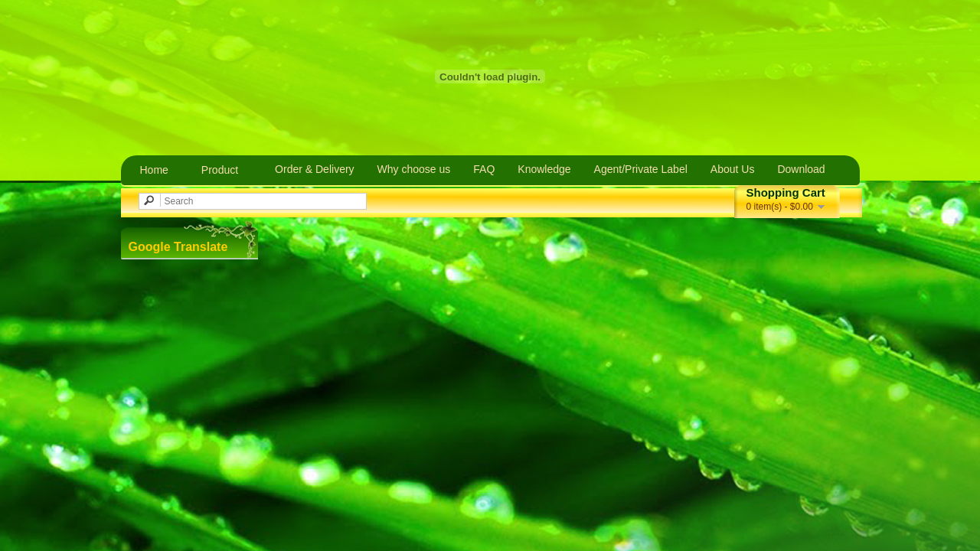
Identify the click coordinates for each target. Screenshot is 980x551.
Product (220, 170)
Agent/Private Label (641, 169)
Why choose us (414, 169)
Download (801, 169)
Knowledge (544, 169)
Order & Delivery (314, 169)
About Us (733, 169)
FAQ (484, 169)
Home (154, 170)
